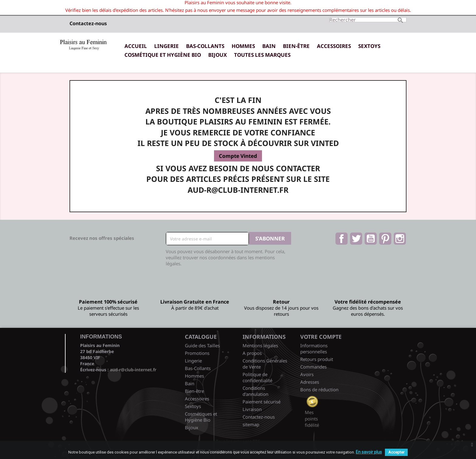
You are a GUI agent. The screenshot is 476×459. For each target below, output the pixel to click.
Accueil (136, 46)
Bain (269, 46)
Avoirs (307, 374)
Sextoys (369, 46)
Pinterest (385, 239)
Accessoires (334, 46)
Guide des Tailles (202, 345)
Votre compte (321, 337)
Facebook (342, 239)
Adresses (310, 382)
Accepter (396, 452)
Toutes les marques (262, 55)
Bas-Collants (205, 46)
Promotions (197, 353)
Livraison (252, 409)
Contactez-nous (88, 23)
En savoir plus (369, 452)
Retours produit (317, 359)
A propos (252, 353)
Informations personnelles (314, 348)
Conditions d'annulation (255, 391)
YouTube (371, 239)
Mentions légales (260, 345)
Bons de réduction (319, 389)
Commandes (313, 367)
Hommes (243, 46)
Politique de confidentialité (257, 377)
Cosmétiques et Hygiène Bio (201, 417)
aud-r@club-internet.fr (133, 370)
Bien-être (296, 46)
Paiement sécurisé (262, 402)
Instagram (400, 239)
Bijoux (218, 55)
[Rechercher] (368, 20)
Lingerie (167, 46)
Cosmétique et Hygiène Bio (163, 55)
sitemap (251, 424)
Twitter (356, 239)
